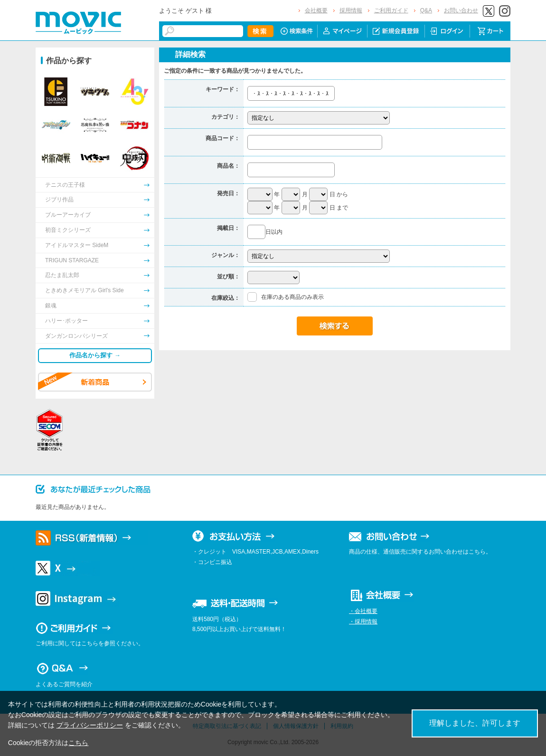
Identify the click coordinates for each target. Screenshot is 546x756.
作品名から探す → (95, 355)
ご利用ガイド (391, 10)
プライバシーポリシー (90, 725)
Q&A (426, 10)
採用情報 (351, 10)
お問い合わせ (461, 10)
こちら (78, 743)
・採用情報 (363, 622)
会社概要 (316, 10)
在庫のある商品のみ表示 (292, 297)
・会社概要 (363, 611)
